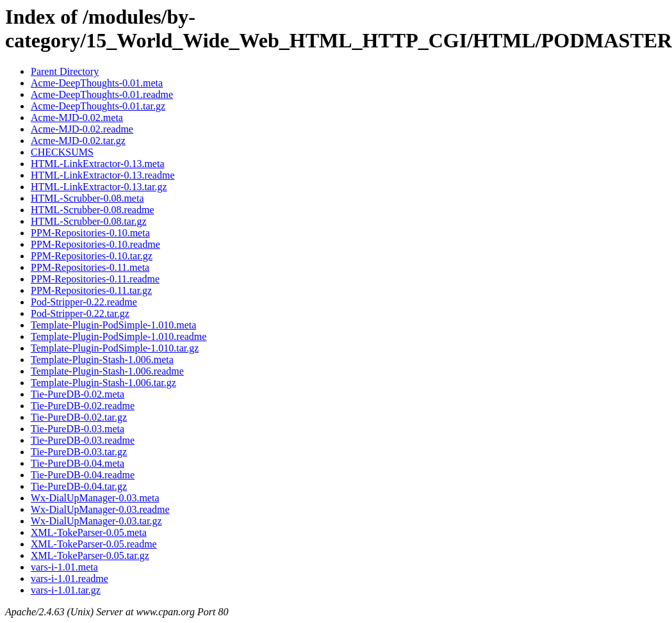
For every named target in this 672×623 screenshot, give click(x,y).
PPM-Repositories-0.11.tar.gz (91, 290)
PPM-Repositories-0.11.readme (95, 279)
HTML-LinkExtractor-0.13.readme (102, 175)
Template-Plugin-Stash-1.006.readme (107, 371)
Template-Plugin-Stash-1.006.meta (102, 360)
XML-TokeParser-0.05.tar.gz (90, 555)
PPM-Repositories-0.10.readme (95, 244)
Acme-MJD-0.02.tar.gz (78, 141)
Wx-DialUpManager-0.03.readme (100, 509)
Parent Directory (65, 71)
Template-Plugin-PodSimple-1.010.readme (119, 336)
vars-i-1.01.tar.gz (66, 590)
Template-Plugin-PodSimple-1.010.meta (113, 325)
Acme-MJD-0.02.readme (82, 129)
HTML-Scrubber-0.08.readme (93, 210)
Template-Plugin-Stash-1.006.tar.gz (103, 383)
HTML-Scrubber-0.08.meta (87, 198)
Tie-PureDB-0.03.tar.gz (79, 452)
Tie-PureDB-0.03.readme (83, 440)
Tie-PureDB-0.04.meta (78, 463)
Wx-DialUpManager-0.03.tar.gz (96, 521)
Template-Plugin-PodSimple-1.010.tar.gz (115, 348)
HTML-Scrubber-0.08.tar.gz (89, 221)
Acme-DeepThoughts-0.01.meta (97, 83)
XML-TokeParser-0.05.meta (89, 532)
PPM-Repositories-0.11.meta (90, 267)
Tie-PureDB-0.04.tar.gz (79, 486)
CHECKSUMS (62, 152)
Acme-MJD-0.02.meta (77, 117)
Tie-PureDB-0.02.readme (83, 406)
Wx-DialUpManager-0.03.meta (95, 498)
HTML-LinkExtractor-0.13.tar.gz (99, 187)
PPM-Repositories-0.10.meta (90, 233)
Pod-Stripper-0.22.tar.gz (80, 313)
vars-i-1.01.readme (70, 578)
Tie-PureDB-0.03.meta (78, 429)
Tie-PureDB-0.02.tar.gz (79, 417)
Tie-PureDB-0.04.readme (83, 475)
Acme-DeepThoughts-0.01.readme (102, 94)
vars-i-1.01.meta (64, 567)
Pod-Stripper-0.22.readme (84, 302)
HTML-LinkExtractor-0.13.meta (98, 164)
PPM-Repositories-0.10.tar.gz (92, 256)
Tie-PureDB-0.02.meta (78, 394)
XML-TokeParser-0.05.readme (94, 544)
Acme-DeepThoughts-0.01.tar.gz (98, 106)
